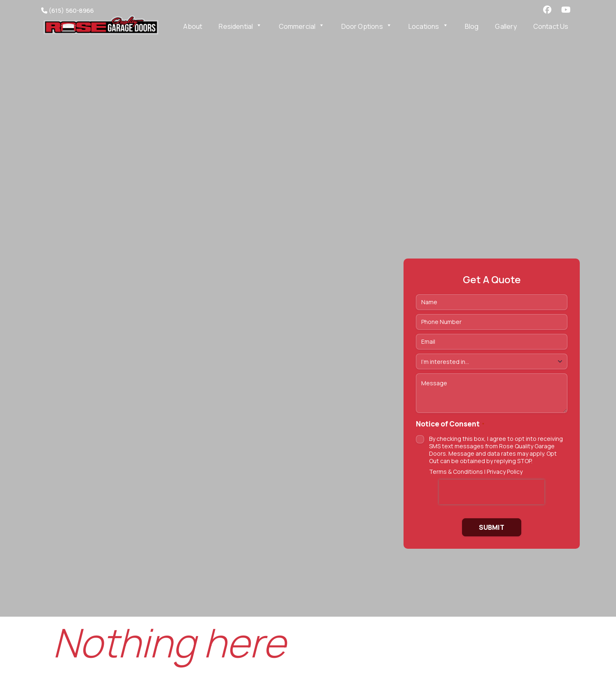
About (193, 26)
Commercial (302, 26)
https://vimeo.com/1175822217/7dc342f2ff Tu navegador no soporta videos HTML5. (308, 308)
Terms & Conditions (456, 472)
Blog (472, 26)
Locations (428, 26)
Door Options (367, 26)
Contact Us (551, 26)
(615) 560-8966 (68, 10)
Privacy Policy (505, 472)
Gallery (506, 26)
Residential (240, 26)
